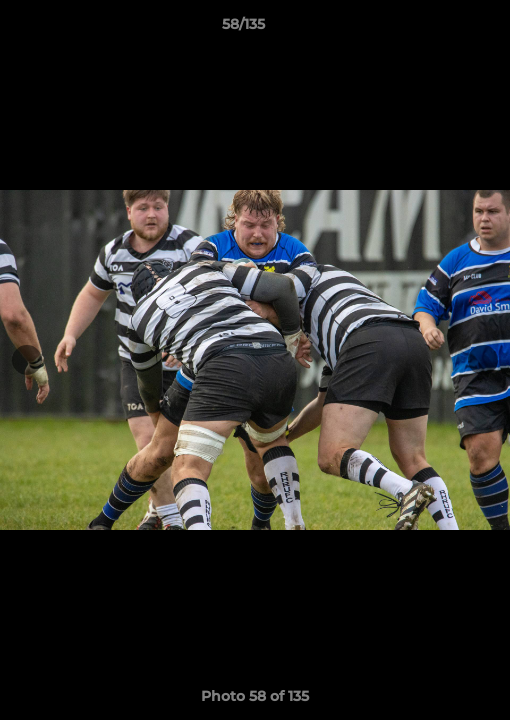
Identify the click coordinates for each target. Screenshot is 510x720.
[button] (438, 29)
